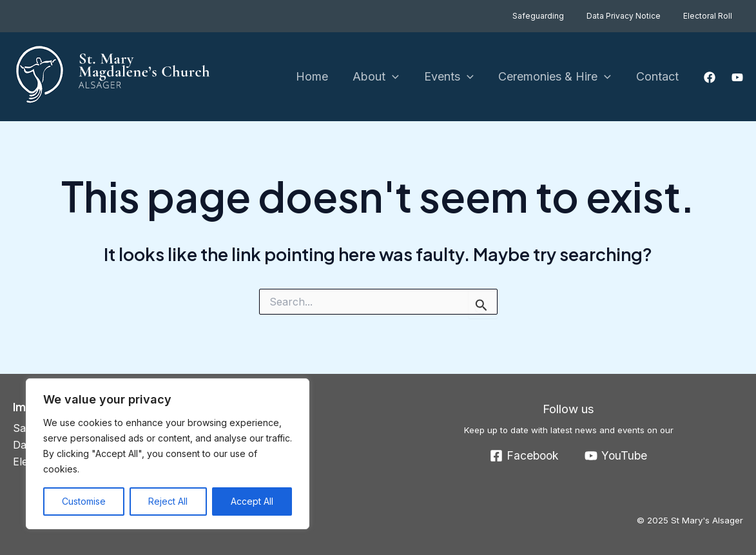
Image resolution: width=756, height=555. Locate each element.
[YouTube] (737, 77)
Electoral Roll (711, 16)
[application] (399, 77)
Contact (658, 76)
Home (320, 76)
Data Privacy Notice (634, 16)
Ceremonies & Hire (557, 77)
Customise (84, 501)
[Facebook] (710, 77)
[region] (168, 454)
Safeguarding (556, 16)
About (382, 77)
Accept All (252, 501)
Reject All (168, 501)
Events (453, 77)
